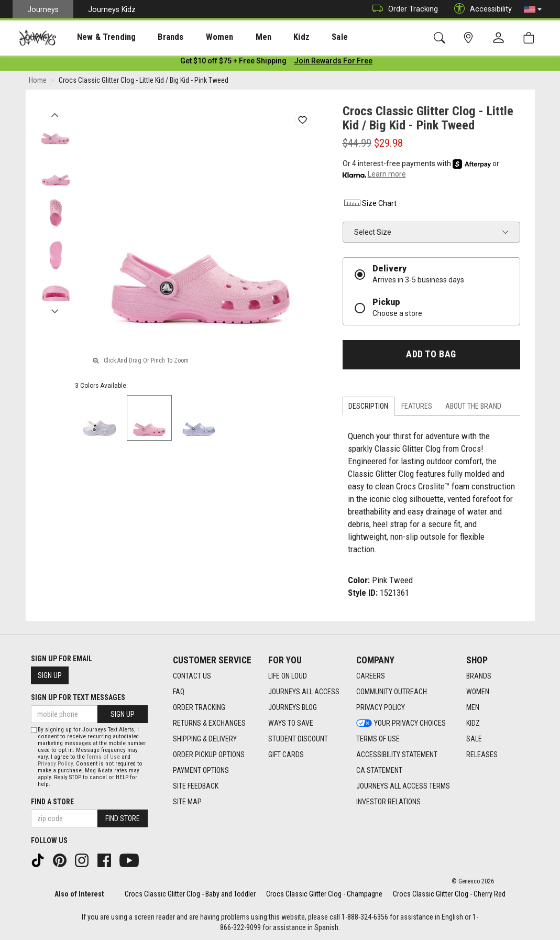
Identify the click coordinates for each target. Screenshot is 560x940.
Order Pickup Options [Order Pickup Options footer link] (209, 755)
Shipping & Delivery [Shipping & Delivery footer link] (205, 739)
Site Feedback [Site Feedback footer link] (196, 786)
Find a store (52, 802)
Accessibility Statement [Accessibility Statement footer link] (397, 755)
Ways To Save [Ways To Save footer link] (291, 724)
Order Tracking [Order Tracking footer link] (199, 708)
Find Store (123, 818)
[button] (533, 9)
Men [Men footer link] (473, 708)
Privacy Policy (55, 764)
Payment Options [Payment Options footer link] (201, 771)
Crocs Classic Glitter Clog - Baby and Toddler (190, 894)
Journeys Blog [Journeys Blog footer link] (293, 708)
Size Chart (370, 205)
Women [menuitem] (197, 37)
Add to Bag (431, 356)
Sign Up (50, 676)
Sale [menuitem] (303, 37)
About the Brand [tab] (473, 408)
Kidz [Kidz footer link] (473, 724)
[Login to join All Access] (233, 63)
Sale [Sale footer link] (474, 739)
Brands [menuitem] (154, 37)
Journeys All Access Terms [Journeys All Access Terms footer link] (403, 786)
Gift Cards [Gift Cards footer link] (286, 755)
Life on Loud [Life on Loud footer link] (288, 676)
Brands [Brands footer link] (479, 676)
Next (55, 311)
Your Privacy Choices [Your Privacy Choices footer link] (401, 724)
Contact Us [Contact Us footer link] (192, 676)
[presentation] (97, 37)
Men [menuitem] (236, 37)
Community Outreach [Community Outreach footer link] (392, 692)
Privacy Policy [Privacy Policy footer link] (381, 708)
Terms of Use (103, 757)
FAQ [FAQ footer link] (179, 692)
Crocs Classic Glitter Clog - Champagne (324, 894)
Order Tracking (403, 9)
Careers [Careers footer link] (371, 676)
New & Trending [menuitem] (96, 37)
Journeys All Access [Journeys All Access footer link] (304, 692)
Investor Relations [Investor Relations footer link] (388, 802)
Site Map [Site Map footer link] (187, 802)
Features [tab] (417, 408)
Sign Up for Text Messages (78, 698)
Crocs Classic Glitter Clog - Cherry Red (449, 894)
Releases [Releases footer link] (482, 755)
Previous (55, 114)
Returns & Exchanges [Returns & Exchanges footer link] (209, 724)
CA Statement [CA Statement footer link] (379, 771)
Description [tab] (368, 408)
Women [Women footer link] (478, 692)
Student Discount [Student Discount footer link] (298, 739)
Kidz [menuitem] (270, 37)
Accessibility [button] (480, 9)
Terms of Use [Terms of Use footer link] (378, 739)
